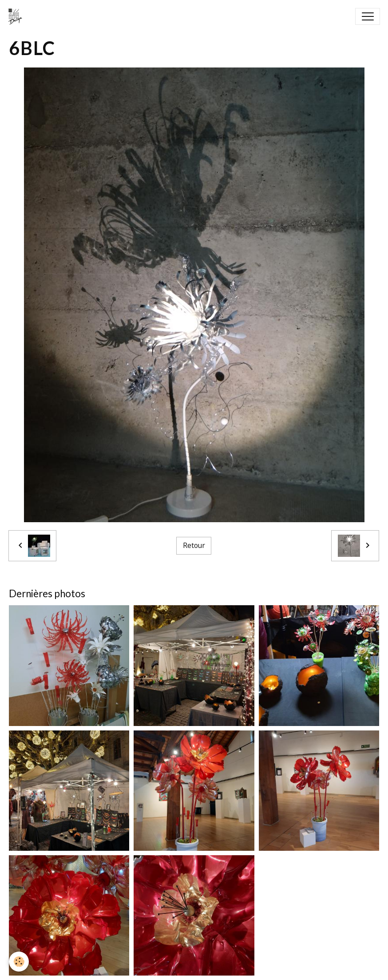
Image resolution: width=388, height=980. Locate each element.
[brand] (17, 16)
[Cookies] (19, 962)
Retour (194, 545)
